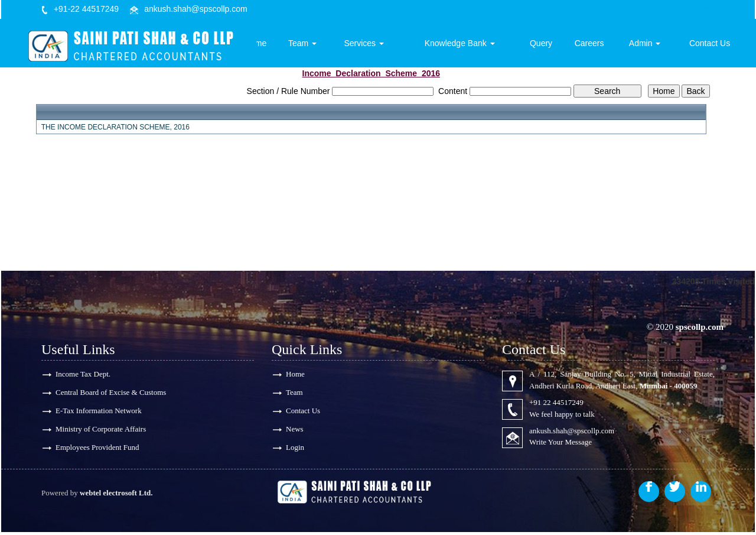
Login (295, 450)
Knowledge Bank (475, 46)
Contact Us (711, 46)
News (295, 431)
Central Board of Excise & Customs (111, 393)
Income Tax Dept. (83, 374)
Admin (650, 46)
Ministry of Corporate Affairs (101, 431)
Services (384, 46)
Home (281, 46)
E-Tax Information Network (99, 412)
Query (552, 46)
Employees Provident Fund (97, 450)
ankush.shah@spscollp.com (196, 9)
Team (325, 46)
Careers (597, 46)
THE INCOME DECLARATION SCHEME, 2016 (115, 127)
